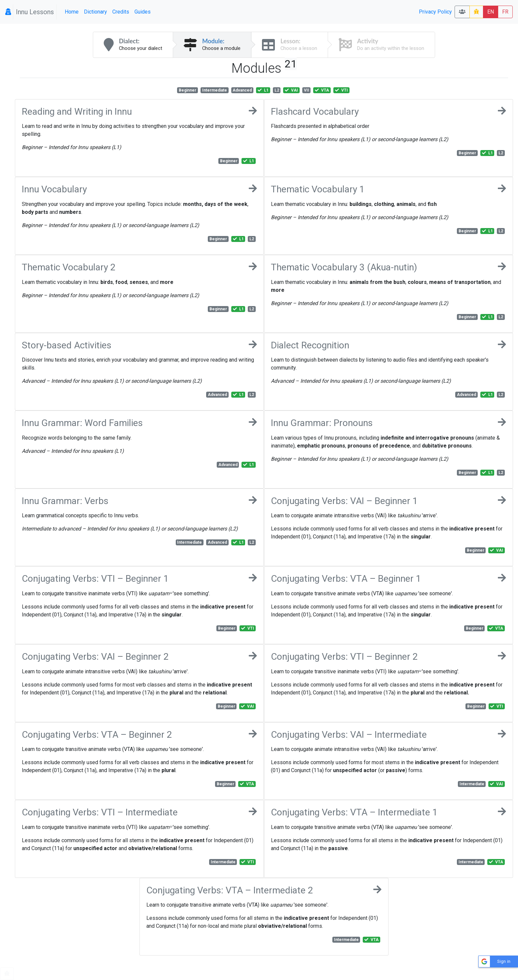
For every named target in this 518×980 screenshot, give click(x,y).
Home (72, 12)
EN (491, 12)
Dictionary (95, 12)
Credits (121, 12)
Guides (143, 12)
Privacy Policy (435, 12)
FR (505, 12)
